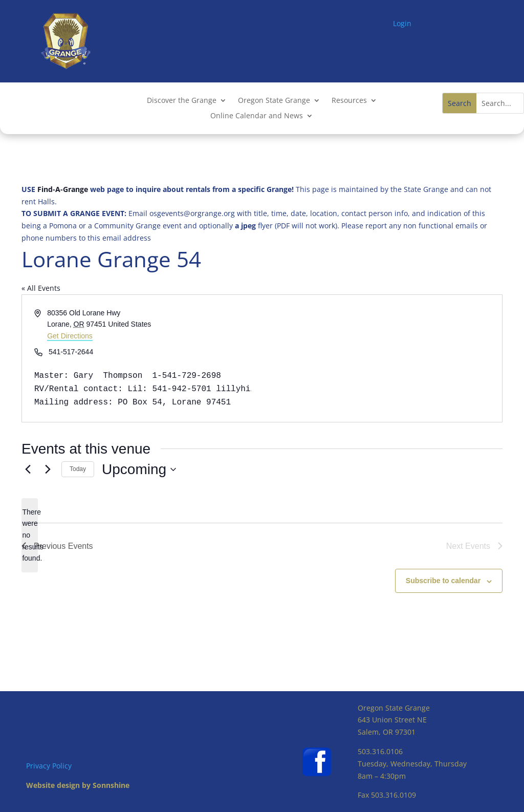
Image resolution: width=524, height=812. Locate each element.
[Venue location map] (381, 358)
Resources (349, 101)
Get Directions (70, 336)
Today (78, 469)
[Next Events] (48, 469)
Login (402, 23)
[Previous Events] (28, 469)
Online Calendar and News (257, 116)
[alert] (30, 535)
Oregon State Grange (274, 101)
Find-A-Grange (63, 189)
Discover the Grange (182, 101)
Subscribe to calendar (443, 581)
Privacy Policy (49, 766)
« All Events (41, 288)
